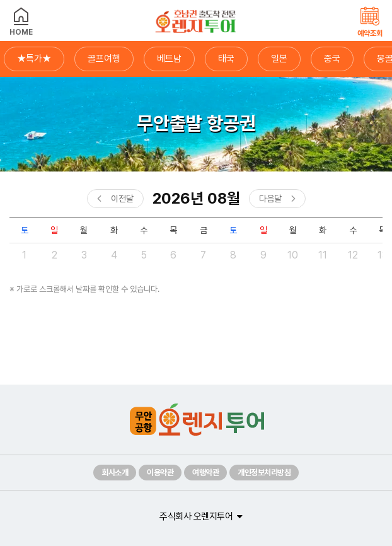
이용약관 (160, 473)
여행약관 (205, 473)
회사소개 (115, 473)
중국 (332, 59)
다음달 (270, 199)
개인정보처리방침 (264, 473)
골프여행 (104, 59)
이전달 (122, 199)
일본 (279, 59)
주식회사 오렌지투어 (196, 516)
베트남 (169, 59)
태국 (226, 59)
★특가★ (34, 59)
